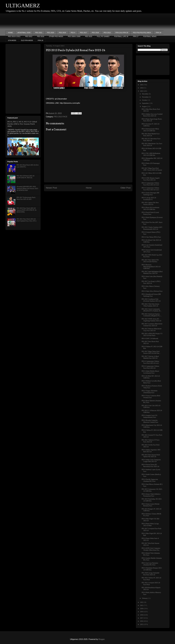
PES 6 (73, 33)
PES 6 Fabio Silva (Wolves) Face (152, 291)
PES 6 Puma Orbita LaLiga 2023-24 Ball (150, 525)
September (145, 103)
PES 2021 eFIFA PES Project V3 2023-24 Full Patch (152, 335)
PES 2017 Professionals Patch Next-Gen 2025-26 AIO (26, 198)
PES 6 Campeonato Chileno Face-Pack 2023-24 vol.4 (150, 184)
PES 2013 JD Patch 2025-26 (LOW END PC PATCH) (26, 177)
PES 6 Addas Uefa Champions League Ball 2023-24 (151, 461)
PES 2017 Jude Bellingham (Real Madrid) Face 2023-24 (152, 273)
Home (89, 188)
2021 (142, 605)
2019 (142, 612)
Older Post (126, 188)
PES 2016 (41, 36)
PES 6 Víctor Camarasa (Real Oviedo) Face (151, 397)
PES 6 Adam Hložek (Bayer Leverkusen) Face (150, 372)
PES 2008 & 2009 (74, 36)
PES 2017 (83, 33)
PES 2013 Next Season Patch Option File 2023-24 (151, 456)
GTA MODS (12, 40)
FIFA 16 (40, 40)
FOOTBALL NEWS (150, 36)
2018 (142, 615)
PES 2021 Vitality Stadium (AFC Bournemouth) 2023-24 (152, 228)
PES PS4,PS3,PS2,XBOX (142, 33)
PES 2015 (89, 36)
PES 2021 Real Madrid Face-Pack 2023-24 (151, 135)
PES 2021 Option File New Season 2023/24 (150, 204)
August (144, 107)
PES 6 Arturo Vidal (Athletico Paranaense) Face (151, 495)
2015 (142, 624)
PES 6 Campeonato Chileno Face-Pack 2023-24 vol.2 (150, 362)
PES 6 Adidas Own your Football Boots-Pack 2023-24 (152, 115)
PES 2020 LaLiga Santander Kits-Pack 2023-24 (151, 574)
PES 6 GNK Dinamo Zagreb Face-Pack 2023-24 (151, 179)
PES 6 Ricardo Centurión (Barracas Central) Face (150, 421)
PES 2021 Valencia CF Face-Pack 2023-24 (151, 441)
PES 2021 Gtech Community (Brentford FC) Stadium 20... (152, 310)
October (145, 100)
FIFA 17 (136, 36)
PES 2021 (39, 33)
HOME (10, 33)
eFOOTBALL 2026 (24, 33)
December (145, 94)
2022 (142, 602)
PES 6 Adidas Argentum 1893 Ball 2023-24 (151, 451)
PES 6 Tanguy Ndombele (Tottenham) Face (149, 392)
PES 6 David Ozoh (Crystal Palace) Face (150, 213)
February (145, 598)
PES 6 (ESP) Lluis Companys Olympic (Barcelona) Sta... (151, 549)
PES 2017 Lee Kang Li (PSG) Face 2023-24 (151, 282)
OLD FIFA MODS (27, 40)
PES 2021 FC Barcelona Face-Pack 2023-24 (151, 140)
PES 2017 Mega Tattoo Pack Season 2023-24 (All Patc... (151, 352)
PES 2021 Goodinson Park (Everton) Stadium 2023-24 (151, 300)
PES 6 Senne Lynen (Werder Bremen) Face (151, 505)
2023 (142, 91)
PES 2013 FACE (61, 117)
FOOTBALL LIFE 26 (121, 36)
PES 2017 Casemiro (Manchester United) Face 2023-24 (152, 325)
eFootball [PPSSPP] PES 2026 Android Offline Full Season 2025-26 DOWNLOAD (28, 189)
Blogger (101, 639)
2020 (142, 609)
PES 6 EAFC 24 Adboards (150, 339)
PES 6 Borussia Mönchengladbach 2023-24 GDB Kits (151, 267)
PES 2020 (51, 33)
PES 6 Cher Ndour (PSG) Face (151, 237)
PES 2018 (95, 33)
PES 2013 (107, 33)
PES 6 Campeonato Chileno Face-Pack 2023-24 (150, 367)
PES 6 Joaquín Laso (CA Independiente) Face (149, 416)
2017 (142, 618)
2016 (142, 621)
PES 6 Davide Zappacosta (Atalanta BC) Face (150, 480)
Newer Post (51, 188)
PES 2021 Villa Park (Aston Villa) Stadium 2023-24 (150, 305)
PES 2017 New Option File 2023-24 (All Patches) (150, 261)
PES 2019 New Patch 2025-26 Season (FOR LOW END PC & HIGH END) (27, 210)
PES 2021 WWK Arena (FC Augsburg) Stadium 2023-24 (151, 320)
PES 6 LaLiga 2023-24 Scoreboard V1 (149, 199)
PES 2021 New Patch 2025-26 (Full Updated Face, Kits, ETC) (27, 220)
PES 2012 (29, 36)
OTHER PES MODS (56, 36)
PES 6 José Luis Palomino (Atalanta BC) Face (150, 564)
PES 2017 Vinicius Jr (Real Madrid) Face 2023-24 (150, 357)
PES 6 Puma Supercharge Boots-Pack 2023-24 (152, 120)
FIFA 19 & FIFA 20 (122, 33)
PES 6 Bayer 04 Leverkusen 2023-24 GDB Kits (150, 208)
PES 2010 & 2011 (14, 36)
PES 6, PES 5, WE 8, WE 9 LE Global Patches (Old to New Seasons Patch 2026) (22, 124)
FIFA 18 (158, 33)
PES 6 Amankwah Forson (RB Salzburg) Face (151, 295)
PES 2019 (62, 33)
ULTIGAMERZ (23, 6)
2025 (142, 85)
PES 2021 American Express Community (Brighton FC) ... (152, 315)
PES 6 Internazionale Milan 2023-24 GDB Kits (150, 130)
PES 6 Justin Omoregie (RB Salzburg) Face (150, 194)
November (145, 97)
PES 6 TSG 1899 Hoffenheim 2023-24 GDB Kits (151, 154)
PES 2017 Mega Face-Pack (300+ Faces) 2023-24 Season (152, 169)
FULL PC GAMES (103, 36)
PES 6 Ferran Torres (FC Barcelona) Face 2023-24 (150, 466)
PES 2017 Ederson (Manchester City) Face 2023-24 (152, 330)
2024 (142, 88)
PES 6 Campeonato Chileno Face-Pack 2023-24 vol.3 (150, 189)
